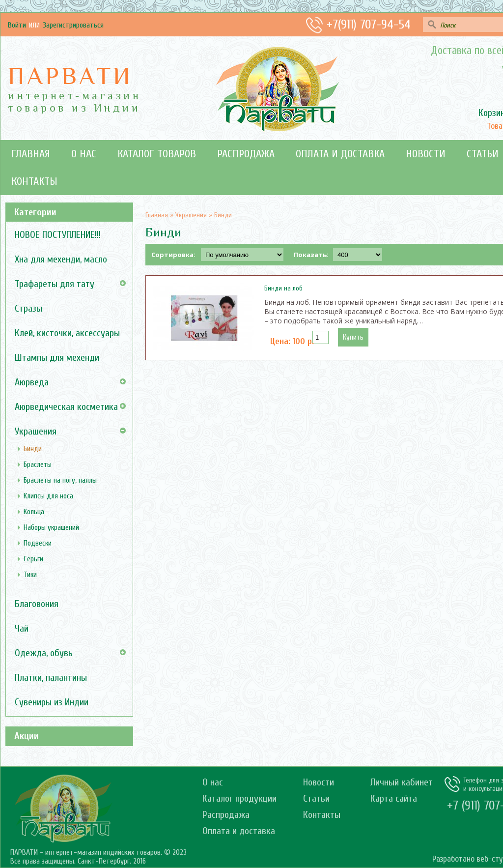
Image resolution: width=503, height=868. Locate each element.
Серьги (33, 559)
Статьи (316, 798)
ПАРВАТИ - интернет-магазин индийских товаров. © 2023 (98, 852)
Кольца (34, 512)
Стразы (28, 308)
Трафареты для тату (55, 284)
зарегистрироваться (73, 25)
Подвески (38, 543)
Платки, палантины (51, 678)
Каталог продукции (239, 798)
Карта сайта (394, 798)
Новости (426, 154)
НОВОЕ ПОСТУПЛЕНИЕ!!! (58, 235)
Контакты (34, 181)
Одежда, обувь (44, 653)
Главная (31, 154)
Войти (17, 25)
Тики (30, 575)
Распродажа (246, 154)
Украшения (36, 431)
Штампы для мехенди (57, 358)
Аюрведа (32, 382)
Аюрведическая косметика (66, 407)
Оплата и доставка (340, 154)
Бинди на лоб (283, 288)
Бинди (33, 449)
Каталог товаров (157, 154)
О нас (84, 154)
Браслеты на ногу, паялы (60, 480)
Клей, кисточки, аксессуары (67, 333)
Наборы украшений (51, 528)
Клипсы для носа (48, 496)
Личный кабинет (402, 782)
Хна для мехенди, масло (61, 259)
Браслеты (38, 465)
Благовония (37, 604)
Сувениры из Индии (52, 702)
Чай (22, 628)
